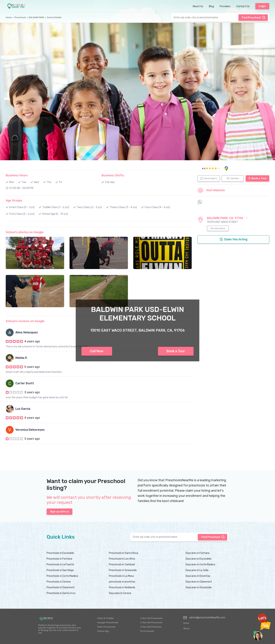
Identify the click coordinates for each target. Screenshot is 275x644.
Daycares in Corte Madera (200, 565)
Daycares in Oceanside (199, 587)
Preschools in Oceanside (123, 570)
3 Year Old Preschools (151, 622)
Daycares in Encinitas (198, 576)
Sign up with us (59, 512)
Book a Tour (176, 351)
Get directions (218, 228)
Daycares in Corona (120, 593)
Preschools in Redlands (122, 587)
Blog (211, 6)
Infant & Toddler (106, 618)
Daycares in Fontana (198, 553)
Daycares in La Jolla (197, 570)
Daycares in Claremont (199, 582)
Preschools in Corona (59, 582)
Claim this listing (233, 239)
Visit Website (211, 190)
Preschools (20, 17)
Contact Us (243, 6)
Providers (225, 6)
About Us (198, 6)
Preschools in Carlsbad (122, 565)
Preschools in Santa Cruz (61, 593)
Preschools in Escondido (60, 553)
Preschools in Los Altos (122, 559)
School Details (54, 17)
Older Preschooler (107, 627)
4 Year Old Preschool (151, 627)
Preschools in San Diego (60, 570)
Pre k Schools (147, 631)
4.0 (204, 168)
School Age (103, 631)
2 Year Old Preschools (151, 618)
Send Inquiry (209, 178)
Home (9, 17)
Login (262, 6)
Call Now (97, 351)
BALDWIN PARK (36, 17)
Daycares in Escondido (199, 559)
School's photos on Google (25, 232)
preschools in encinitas (122, 582)
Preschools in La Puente (60, 565)
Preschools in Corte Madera (62, 576)
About (186, 628)
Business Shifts (113, 175)
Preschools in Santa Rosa (124, 553)
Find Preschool (254, 17)
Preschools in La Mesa (121, 576)
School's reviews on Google (25, 321)
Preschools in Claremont (61, 587)
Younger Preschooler (108, 622)
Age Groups (14, 200)
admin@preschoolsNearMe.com (204, 618)
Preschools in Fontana (59, 559)
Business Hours (17, 175)
